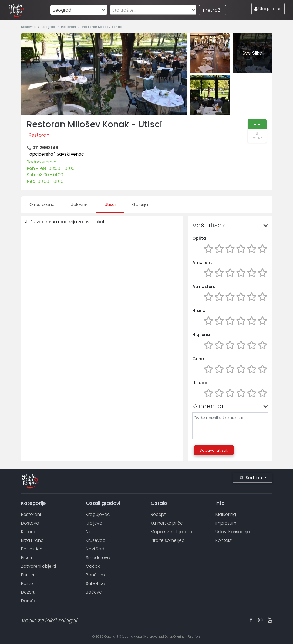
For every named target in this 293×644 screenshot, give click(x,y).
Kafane (29, 532)
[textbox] (153, 10)
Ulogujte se (268, 9)
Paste (27, 583)
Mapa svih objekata (171, 532)
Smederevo (98, 558)
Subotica (95, 583)
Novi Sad (95, 549)
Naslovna (29, 27)
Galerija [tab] (140, 205)
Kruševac (96, 540)
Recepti (159, 514)
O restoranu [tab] (42, 205)
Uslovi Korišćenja (233, 532)
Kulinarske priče (167, 523)
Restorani (69, 27)
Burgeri (28, 575)
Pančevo (95, 575)
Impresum (226, 523)
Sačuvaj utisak (214, 450)
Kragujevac (98, 514)
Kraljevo (94, 523)
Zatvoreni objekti (38, 566)
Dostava (30, 523)
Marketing (226, 514)
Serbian (251, 478)
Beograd (49, 27)
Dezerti (28, 592)
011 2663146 (45, 148)
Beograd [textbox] (62, 10)
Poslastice (32, 549)
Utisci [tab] (110, 205)
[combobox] (79, 10)
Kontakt (224, 540)
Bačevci (94, 592)
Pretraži (213, 10)
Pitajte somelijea (168, 540)
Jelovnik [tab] (79, 205)
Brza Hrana (32, 540)
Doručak (30, 601)
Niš (89, 532)
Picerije (28, 558)
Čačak (93, 566)
